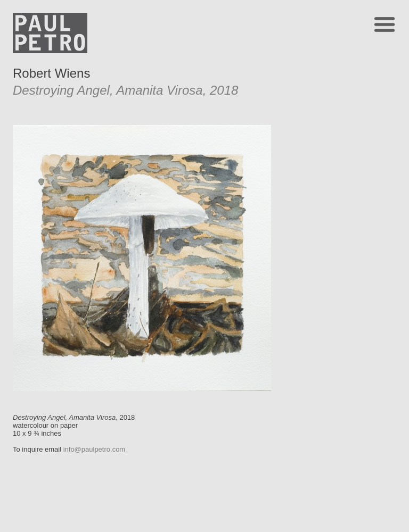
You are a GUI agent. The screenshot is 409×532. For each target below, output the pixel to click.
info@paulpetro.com (95, 449)
